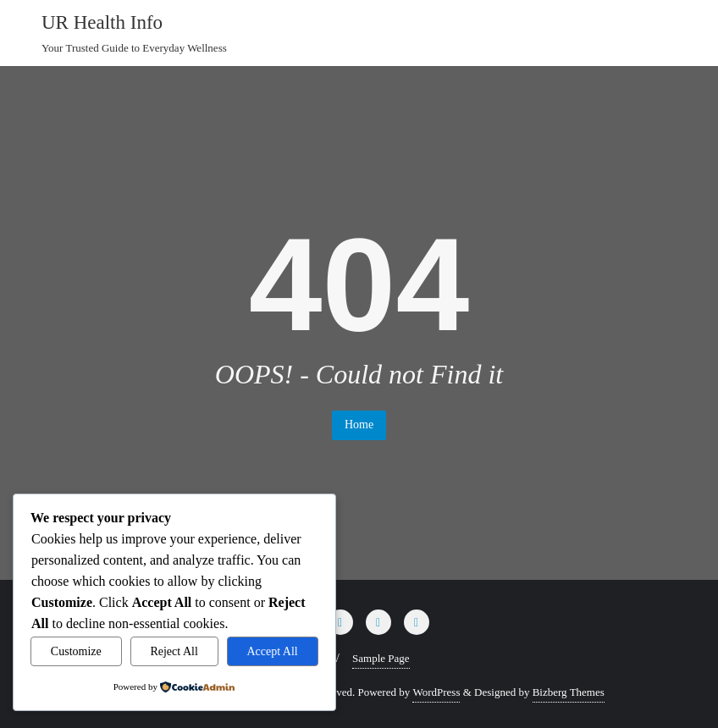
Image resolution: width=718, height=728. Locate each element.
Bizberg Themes (569, 692)
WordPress (436, 692)
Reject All (174, 651)
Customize (76, 651)
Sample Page (381, 658)
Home (359, 425)
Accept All (273, 651)
